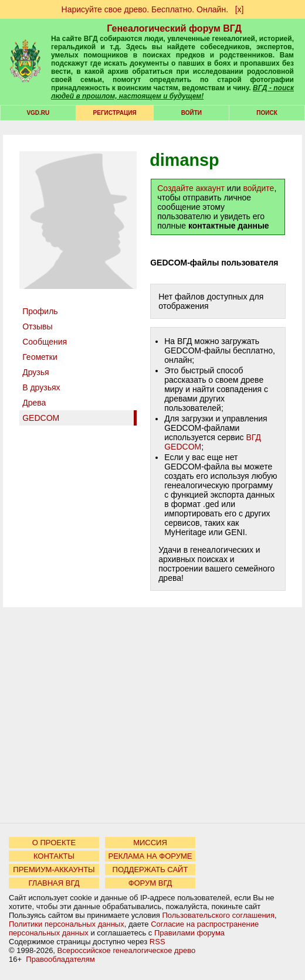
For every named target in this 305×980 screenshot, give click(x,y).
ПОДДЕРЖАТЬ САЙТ (150, 870)
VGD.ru (38, 113)
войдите (258, 188)
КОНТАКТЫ (54, 856)
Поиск (267, 113)
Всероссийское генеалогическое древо (127, 950)
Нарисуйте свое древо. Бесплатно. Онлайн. (145, 9)
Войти (192, 113)
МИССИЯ (150, 843)
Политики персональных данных (67, 924)
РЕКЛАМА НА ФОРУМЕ (150, 856)
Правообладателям (60, 959)
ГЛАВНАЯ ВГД (54, 883)
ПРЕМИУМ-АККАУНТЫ (54, 870)
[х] (240, 9)
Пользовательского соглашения (218, 915)
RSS (157, 942)
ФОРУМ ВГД (150, 883)
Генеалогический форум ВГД (174, 28)
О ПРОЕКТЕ (54, 843)
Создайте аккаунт (191, 188)
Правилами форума (189, 933)
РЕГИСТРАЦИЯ (115, 113)
